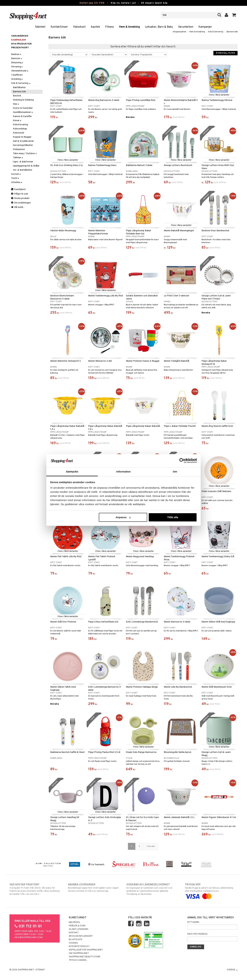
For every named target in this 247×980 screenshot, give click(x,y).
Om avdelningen (21, 203)
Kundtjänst (18, 189)
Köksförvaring (20, 125)
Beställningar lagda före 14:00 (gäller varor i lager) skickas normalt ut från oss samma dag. (94, 888)
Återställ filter (225, 53)
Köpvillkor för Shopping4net (86, 950)
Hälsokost (79, 27)
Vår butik (17, 207)
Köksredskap (20, 129)
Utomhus (17, 182)
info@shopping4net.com (29, 938)
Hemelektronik (20, 71)
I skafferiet (17, 75)
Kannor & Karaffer (22, 116)
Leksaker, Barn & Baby (159, 27)
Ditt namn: (193, 922)
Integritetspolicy (79, 946)
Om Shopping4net (79, 953)
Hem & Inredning (129, 27)
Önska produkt (20, 198)
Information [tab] (123, 472)
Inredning (17, 79)
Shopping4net (179, 32)
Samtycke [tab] (72, 472)
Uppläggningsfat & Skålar (26, 166)
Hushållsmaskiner (23, 112)
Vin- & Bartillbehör (23, 170)
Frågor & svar (20, 194)
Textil (15, 178)
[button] (234, 15)
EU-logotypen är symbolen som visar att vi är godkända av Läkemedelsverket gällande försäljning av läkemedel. (153, 889)
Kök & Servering (216, 32)
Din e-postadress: (198, 934)
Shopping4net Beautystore (85, 957)
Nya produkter (21, 44)
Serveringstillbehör (23, 145)
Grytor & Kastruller (23, 108)
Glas (16, 104)
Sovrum (16, 174)
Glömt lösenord (79, 929)
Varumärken (186, 27)
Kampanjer (205, 27)
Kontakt (74, 933)
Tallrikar (18, 158)
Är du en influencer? (81, 936)
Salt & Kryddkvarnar (23, 141)
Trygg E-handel (78, 960)
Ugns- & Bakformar (23, 162)
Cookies (73, 943)
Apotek (95, 27)
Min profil (75, 922)
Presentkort (20, 48)
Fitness (110, 27)
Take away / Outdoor (25, 154)
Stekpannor (19, 149)
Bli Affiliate (76, 940)
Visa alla (151, 846)
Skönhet (40, 27)
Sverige (232, 970)
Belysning (17, 63)
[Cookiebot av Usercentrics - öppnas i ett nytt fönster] (182, 461)
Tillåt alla (173, 517)
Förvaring (17, 67)
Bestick (17, 96)
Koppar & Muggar (22, 137)
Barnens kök (232, 32)
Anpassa (123, 517)
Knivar (17, 121)
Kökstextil (18, 133)
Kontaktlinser (59, 27)
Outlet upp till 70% (92, 3)
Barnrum (17, 59)
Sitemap (40, 970)
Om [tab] (175, 472)
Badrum (16, 54)
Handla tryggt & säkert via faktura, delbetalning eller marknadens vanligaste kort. (211, 890)
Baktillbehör (19, 88)
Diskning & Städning (23, 100)
